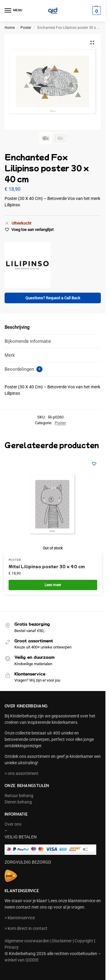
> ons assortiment (22, 773)
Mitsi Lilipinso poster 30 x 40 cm (47, 566)
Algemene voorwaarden (27, 941)
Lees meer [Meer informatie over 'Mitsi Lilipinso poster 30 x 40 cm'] (53, 585)
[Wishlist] (94, 464)
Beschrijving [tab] (17, 327)
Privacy (12, 947)
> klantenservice (20, 918)
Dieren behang (18, 802)
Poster (26, 28)
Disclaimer (62, 941)
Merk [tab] (10, 355)
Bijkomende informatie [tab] (28, 341)
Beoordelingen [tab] (24, 369)
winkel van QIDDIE (22, 960)
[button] (96, 11)
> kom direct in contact (26, 928)
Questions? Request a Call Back (53, 298)
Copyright (84, 941)
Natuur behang (19, 796)
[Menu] (14, 11)
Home (10, 28)
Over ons (13, 824)
